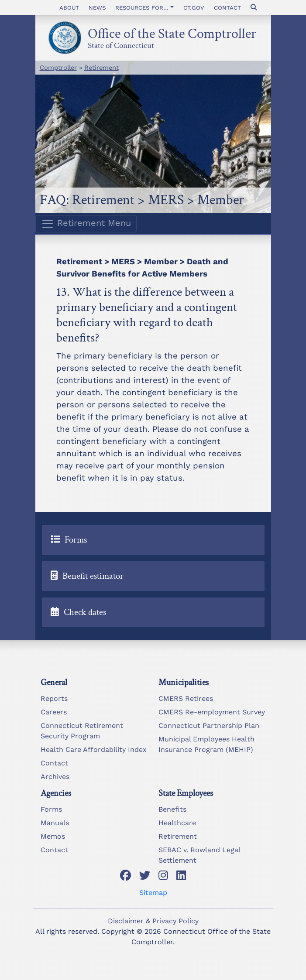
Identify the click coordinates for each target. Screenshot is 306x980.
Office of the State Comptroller (172, 31)
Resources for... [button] (142, 7)
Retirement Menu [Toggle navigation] (86, 224)
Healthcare (177, 823)
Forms (51, 809)
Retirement (101, 68)
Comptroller (58, 68)
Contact (227, 7)
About (69, 7)
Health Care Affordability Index (94, 750)
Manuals (55, 823)
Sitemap (153, 893)
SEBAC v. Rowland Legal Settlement (199, 855)
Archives (55, 777)
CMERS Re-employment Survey (212, 712)
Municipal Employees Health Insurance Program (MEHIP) (206, 744)
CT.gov (194, 7)
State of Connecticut (121, 44)
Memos (53, 836)
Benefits (172, 809)
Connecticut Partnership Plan (209, 726)
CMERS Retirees (186, 698)
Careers (54, 712)
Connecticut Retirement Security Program (82, 731)
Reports (54, 698)
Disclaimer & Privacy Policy (153, 921)
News (97, 7)
